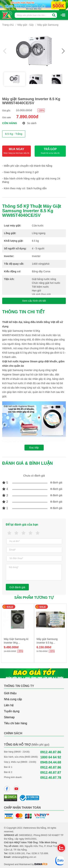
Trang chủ (8, 25)
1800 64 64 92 (51, 757)
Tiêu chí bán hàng (16, 723)
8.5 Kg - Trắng (14, 134)
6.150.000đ (44, 647)
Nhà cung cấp (13, 699)
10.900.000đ (24, 110)
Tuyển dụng (12, 711)
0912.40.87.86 (51, 752)
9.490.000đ (11, 647)
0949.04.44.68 (51, 762)
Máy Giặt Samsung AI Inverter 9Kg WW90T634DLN (16, 643)
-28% (41, 110)
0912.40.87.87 (51, 773)
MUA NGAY (17, 151)
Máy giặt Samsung (48, 25)
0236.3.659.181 (17, 853)
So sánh (29, 123)
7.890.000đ (27, 117)
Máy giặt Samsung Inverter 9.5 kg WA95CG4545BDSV (48, 643)
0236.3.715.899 (40, 853)
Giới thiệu (10, 693)
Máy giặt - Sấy (26, 25)
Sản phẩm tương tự (34, 597)
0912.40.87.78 (51, 778)
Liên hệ (9, 705)
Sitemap (9, 717)
